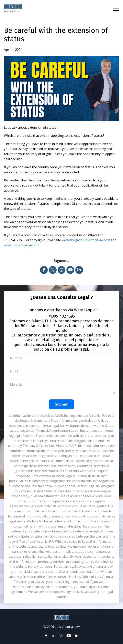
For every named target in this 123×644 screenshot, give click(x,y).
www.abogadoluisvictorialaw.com (86, 240)
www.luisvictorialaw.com (22, 245)
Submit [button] (62, 404)
